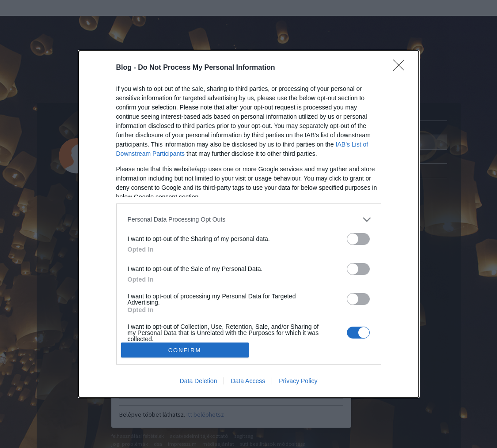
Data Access (248, 381)
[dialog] (249, 224)
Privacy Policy (298, 381)
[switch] (358, 239)
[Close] (402, 68)
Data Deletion (199, 381)
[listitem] (249, 220)
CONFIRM (185, 350)
